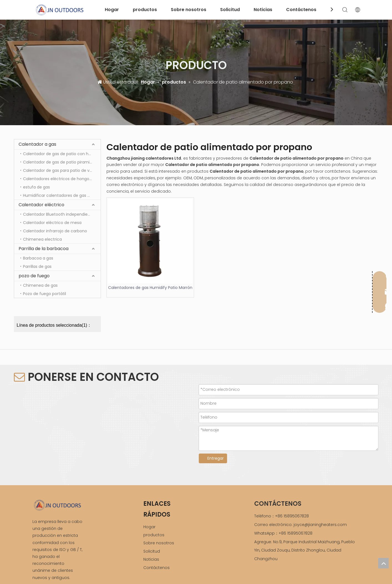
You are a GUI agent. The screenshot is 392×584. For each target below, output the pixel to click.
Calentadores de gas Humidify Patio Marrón (150, 288)
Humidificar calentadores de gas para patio (62, 195)
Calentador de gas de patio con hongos (62, 154)
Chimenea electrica (42, 239)
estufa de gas (36, 187)
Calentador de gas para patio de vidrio (60, 170)
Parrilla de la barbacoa (44, 249)
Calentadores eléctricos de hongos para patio (62, 179)
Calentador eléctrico (41, 205)
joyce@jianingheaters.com (320, 525)
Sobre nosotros (189, 10)
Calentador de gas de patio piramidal (59, 162)
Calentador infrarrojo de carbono (56, 231)
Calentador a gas (37, 144)
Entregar (216, 458)
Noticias (263, 10)
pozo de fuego (34, 276)
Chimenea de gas (40, 285)
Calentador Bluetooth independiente (59, 214)
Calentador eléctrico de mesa (52, 223)
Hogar (112, 10)
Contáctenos (301, 10)
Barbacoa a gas (38, 258)
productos (145, 10)
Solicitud (230, 10)
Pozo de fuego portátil (44, 294)
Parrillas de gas (37, 266)
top (383, 563)
